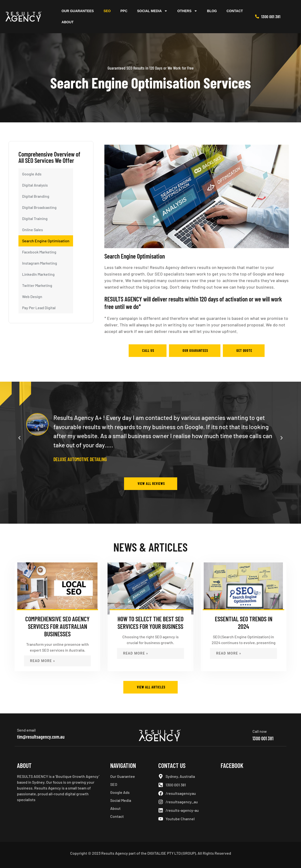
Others (187, 11)
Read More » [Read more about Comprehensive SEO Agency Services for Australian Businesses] (43, 661)
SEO (107, 11)
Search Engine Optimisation (46, 241)
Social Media (152, 11)
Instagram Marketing (40, 263)
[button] (19, 438)
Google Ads (32, 174)
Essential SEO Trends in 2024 (244, 623)
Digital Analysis (35, 185)
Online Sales (33, 230)
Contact (235, 11)
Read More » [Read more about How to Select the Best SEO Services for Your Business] (136, 653)
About (67, 22)
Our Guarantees (78, 11)
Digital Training (35, 218)
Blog (212, 11)
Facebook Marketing (39, 252)
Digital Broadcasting (39, 207)
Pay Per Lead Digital (39, 308)
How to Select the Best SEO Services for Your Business (150, 623)
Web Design (32, 296)
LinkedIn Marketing (38, 274)
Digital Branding (36, 196)
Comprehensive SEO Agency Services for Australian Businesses (57, 626)
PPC (124, 11)
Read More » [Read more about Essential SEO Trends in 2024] (229, 653)
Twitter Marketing (37, 285)
